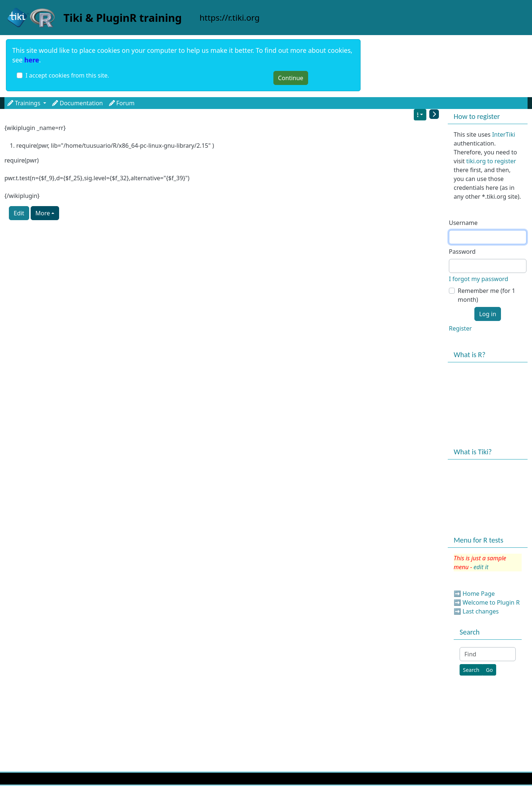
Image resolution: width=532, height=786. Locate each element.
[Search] (471, 670)
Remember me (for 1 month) (487, 295)
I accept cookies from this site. (67, 75)
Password (462, 252)
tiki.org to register (491, 161)
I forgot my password (478, 279)
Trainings (27, 103)
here (32, 60)
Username (463, 223)
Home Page (479, 594)
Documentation (77, 103)
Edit (19, 213)
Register (460, 328)
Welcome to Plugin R (491, 602)
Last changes (481, 611)
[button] (11, 103)
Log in (488, 314)
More (43, 213)
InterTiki (504, 134)
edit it (481, 567)
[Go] (489, 670)
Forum (122, 103)
